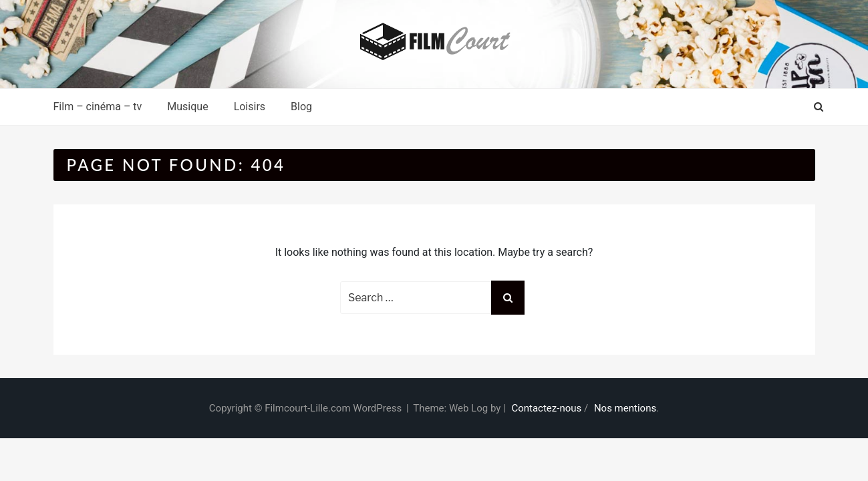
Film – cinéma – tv (98, 107)
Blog (301, 107)
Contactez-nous (546, 408)
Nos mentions (625, 408)
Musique (187, 107)
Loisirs (250, 107)
